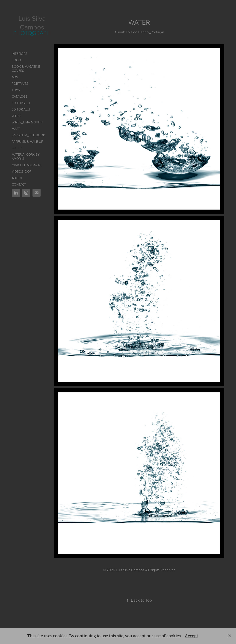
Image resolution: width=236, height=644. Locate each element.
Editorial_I (21, 103)
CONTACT (19, 184)
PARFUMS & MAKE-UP (27, 141)
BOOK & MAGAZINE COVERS (26, 68)
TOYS (16, 90)
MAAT (16, 129)
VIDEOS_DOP (22, 171)
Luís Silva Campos (33, 23)
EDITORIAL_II (21, 109)
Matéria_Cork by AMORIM (26, 156)
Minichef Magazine (27, 165)
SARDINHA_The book (28, 135)
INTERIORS (19, 54)
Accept (192, 636)
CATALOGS (20, 96)
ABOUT (17, 178)
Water (17, 148)
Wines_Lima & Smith (27, 122)
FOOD (16, 60)
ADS (15, 77)
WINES (16, 116)
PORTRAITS (20, 83)
